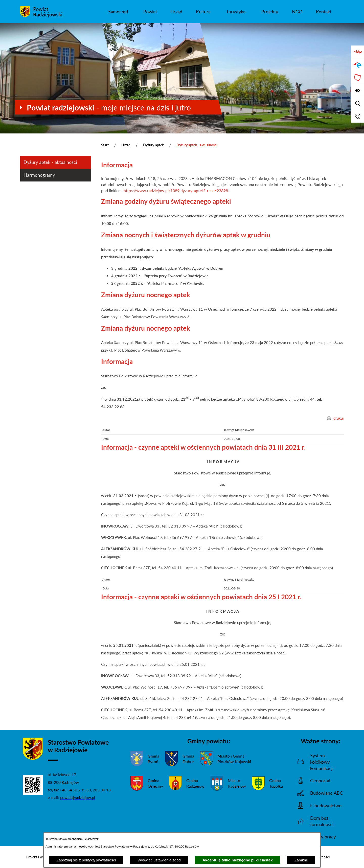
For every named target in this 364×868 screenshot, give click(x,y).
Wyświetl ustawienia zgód (159, 860)
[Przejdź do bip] (358, 52)
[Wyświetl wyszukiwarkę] (358, 103)
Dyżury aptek (153, 145)
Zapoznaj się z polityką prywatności (86, 860)
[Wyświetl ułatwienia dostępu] (358, 90)
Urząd (126, 145)
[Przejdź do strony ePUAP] (358, 65)
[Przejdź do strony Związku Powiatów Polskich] (358, 78)
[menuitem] (118, 12)
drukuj (339, 418)
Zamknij (301, 860)
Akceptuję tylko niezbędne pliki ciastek (238, 860)
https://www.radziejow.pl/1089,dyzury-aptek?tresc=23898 (176, 190)
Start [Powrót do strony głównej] (105, 145)
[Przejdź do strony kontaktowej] (358, 116)
